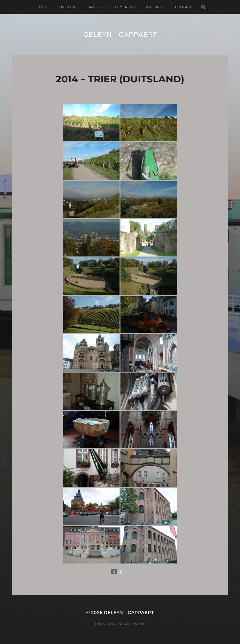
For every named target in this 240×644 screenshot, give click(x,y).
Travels (94, 7)
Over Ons (68, 7)
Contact (183, 7)
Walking (154, 7)
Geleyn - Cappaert (120, 34)
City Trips (124, 7)
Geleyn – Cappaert (129, 613)
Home (45, 7)
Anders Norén (132, 624)
